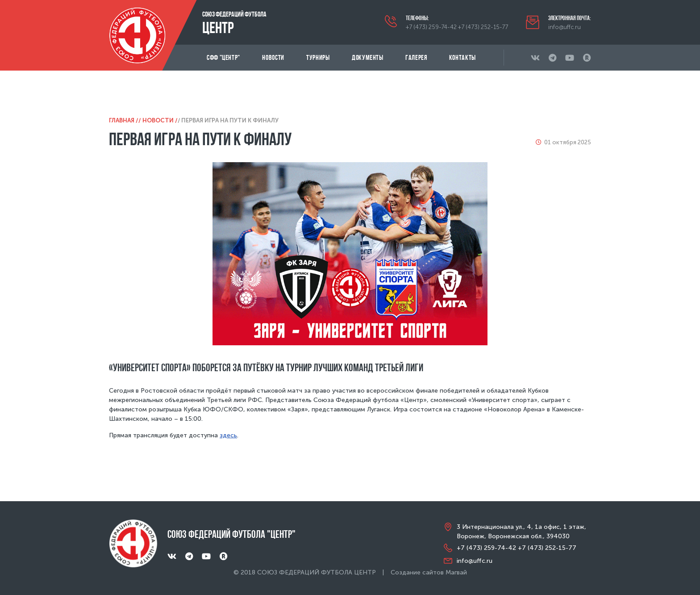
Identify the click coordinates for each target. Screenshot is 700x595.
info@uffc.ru (565, 27)
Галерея (416, 57)
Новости (273, 57)
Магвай (456, 572)
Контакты (462, 57)
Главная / (124, 120)
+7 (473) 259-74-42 (431, 27)
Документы (368, 57)
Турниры (318, 57)
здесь (228, 435)
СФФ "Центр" (223, 57)
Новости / (160, 120)
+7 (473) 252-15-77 (483, 27)
